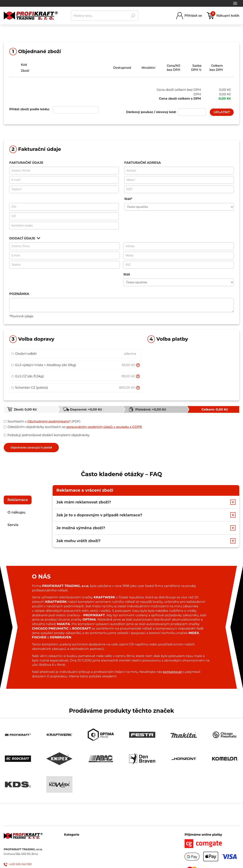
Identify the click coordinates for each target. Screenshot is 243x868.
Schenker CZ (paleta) (30, 388)
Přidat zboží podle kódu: (29, 109)
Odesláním (15, 427)
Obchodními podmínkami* (49, 421)
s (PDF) (43, 422)
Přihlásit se (193, 16)
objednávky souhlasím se (74, 427)
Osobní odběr (24, 354)
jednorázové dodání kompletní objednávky (48, 435)
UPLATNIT (222, 112)
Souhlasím (15, 421)
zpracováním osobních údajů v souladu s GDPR (104, 427)
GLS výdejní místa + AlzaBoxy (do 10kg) (44, 365)
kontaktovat (172, 672)
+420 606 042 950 (20, 864)
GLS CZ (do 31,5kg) (28, 376)
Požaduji (13, 435)
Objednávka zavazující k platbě (31, 448)
